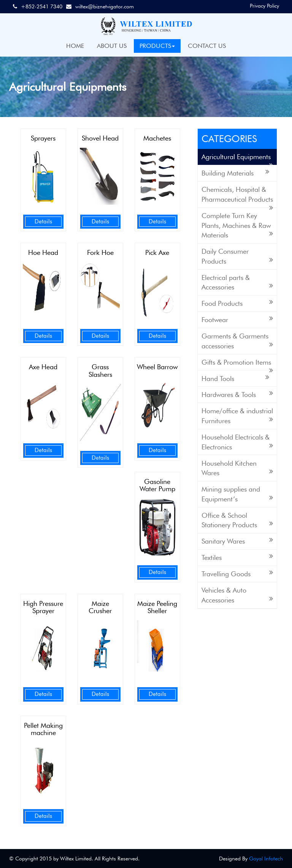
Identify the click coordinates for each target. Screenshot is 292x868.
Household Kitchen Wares (237, 468)
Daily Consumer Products (237, 256)
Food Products (237, 303)
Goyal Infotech (266, 859)
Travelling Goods (237, 573)
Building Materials (235, 173)
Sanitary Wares (237, 541)
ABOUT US (112, 46)
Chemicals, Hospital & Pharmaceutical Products (237, 197)
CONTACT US (207, 46)
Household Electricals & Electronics (237, 442)
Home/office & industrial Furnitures (237, 416)
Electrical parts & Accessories (237, 282)
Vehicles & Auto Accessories (237, 595)
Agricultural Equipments (237, 159)
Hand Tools (235, 378)
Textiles (237, 557)
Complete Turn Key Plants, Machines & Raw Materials (237, 225)
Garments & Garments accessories (237, 341)
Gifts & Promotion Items (237, 364)
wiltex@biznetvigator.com (105, 6)
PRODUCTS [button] (157, 46)
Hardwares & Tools (237, 394)
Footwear (237, 319)
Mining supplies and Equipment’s (237, 494)
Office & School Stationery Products (237, 520)
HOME (75, 46)
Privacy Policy (264, 6)
